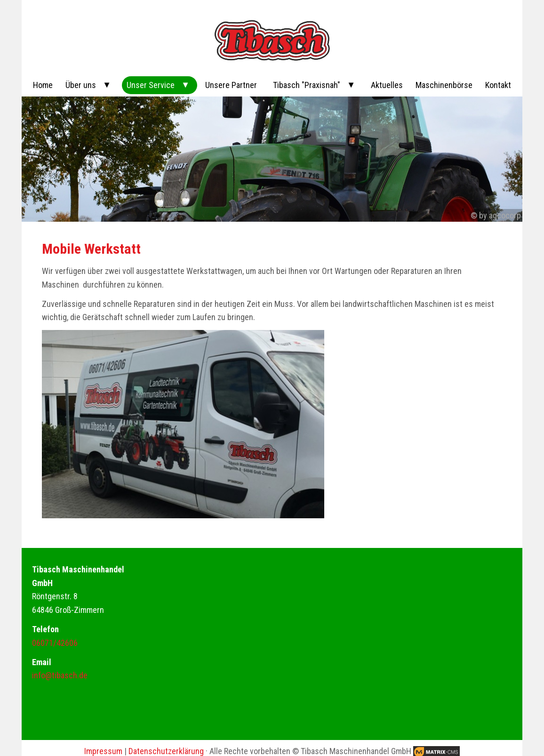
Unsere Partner (231, 85)
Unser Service (151, 85)
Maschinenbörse (444, 85)
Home (43, 85)
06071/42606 (55, 643)
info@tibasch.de (60, 675)
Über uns (81, 85)
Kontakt (498, 85)
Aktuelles (387, 85)
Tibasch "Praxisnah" (307, 85)
